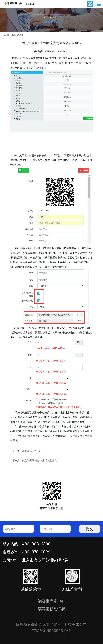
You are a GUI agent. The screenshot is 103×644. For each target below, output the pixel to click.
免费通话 (90, 4)
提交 (90, 529)
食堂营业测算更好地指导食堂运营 (39, 461)
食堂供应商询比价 (31, 451)
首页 (7, 35)
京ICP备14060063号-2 (51, 631)
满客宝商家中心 (52, 601)
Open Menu (99, 4)
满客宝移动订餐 (52, 609)
